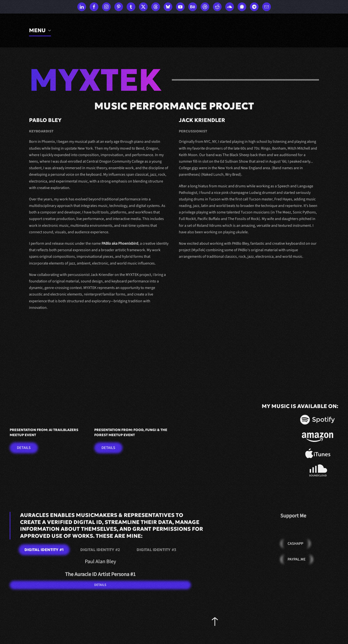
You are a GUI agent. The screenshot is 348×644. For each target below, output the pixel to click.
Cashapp (295, 544)
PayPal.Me (297, 559)
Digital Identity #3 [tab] (156, 550)
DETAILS (100, 585)
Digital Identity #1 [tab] (44, 550)
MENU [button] (40, 30)
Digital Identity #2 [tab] (100, 550)
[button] (215, 621)
